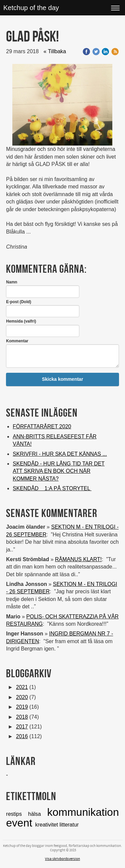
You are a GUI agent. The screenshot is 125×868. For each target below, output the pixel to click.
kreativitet (47, 825)
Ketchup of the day (31, 8)
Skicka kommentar (63, 379)
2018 (22, 717)
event (20, 823)
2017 (22, 727)
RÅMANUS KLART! (78, 559)
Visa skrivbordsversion (62, 859)
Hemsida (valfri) (21, 321)
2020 (22, 697)
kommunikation (83, 812)
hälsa (37, 814)
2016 (22, 736)
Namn (11, 282)
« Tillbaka (55, 51)
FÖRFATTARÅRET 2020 (42, 426)
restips (17, 814)
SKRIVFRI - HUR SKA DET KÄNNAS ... (60, 454)
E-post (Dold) (18, 302)
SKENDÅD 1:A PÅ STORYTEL (52, 488)
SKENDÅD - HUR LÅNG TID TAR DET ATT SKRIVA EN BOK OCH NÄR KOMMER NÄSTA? (59, 471)
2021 (22, 687)
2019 (22, 707)
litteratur (69, 825)
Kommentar (17, 341)
